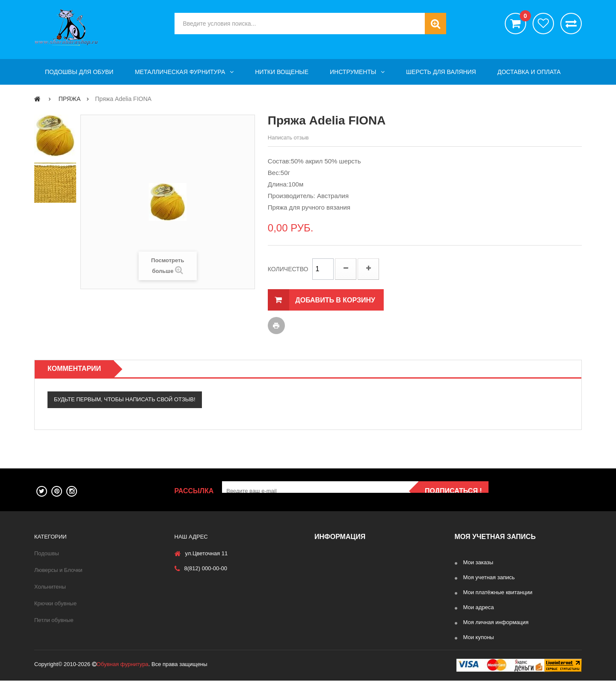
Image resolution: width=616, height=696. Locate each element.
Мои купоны (479, 637)
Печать (276, 326)
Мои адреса (479, 607)
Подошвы (47, 553)
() (523, 17)
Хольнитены (50, 587)
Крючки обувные (55, 603)
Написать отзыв (288, 138)
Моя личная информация (496, 622)
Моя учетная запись (489, 577)
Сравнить (571, 24)
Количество (288, 269)
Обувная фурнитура (123, 680)
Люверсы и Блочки (58, 570)
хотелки (543, 24)
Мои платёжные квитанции (498, 592)
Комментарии (74, 369)
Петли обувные (54, 620)
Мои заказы (478, 562)
